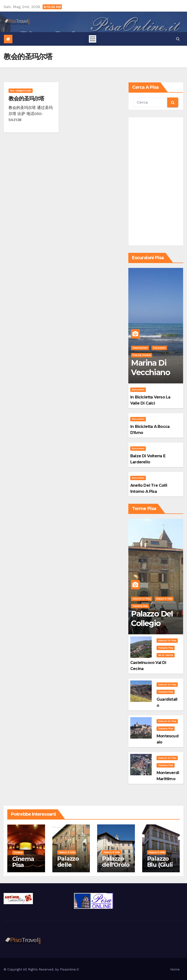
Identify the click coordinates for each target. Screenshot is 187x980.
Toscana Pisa (140, 606)
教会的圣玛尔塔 (26, 99)
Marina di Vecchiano (150, 367)
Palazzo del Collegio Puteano (152, 623)
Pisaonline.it (69, 969)
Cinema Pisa (23, 862)
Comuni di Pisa (142, 599)
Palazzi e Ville (164, 599)
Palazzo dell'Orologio (116, 865)
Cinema (18, 852)
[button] (178, 39)
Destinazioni (140, 348)
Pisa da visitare (142, 355)
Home (175, 969)
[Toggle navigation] (93, 39)
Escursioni (159, 348)
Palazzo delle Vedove (68, 865)
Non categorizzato (21, 91)
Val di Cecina (166, 655)
